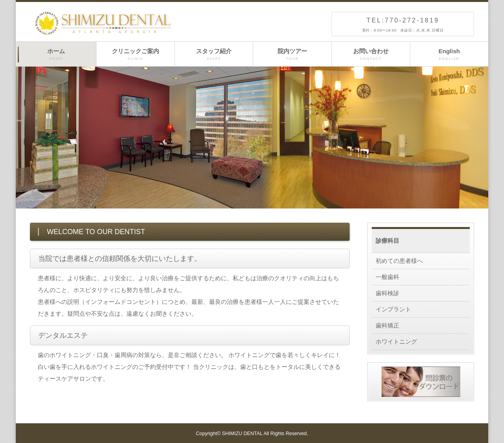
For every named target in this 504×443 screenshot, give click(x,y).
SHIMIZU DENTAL (242, 434)
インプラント (393, 309)
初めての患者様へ (399, 261)
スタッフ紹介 (214, 55)
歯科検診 (387, 293)
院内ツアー (292, 55)
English (449, 55)
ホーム (56, 55)
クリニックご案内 (135, 55)
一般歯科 (387, 277)
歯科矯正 (387, 325)
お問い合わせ (371, 55)
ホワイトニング (396, 342)
